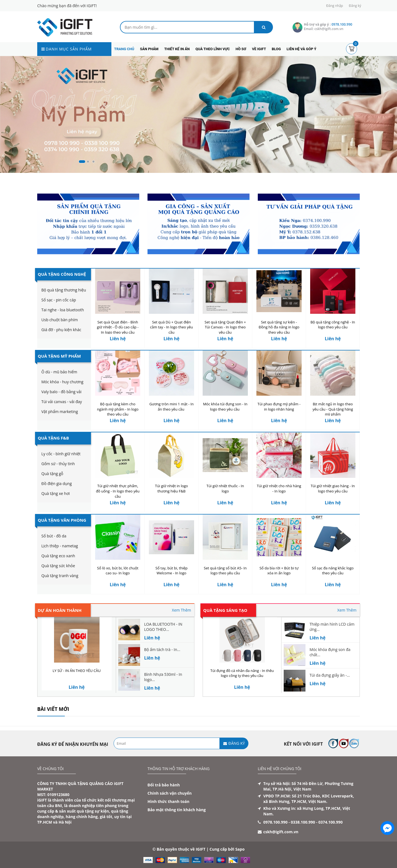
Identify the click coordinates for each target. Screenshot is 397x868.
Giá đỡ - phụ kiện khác (61, 330)
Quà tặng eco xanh (58, 556)
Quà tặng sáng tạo (225, 610)
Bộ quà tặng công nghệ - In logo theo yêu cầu (333, 325)
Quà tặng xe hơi (56, 493)
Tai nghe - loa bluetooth (63, 310)
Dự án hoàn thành (60, 610)
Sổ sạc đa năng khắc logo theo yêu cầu (333, 571)
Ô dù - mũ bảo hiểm (59, 372)
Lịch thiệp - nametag (60, 546)
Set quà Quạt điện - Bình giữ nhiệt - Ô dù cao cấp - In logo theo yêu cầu (118, 327)
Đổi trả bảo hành (164, 785)
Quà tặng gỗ (52, 474)
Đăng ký (355, 6)
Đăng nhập (335, 6)
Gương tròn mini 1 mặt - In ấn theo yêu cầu (172, 407)
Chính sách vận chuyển (170, 793)
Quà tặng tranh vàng (60, 576)
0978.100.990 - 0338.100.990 (289, 822)
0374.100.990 (331, 822)
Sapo (240, 849)
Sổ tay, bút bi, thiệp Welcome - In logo (172, 571)
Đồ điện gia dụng (57, 483)
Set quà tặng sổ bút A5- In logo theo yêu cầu (225, 571)
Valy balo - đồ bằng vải (61, 392)
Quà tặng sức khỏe (58, 566)
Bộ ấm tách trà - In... (162, 649)
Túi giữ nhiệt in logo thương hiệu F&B (171, 488)
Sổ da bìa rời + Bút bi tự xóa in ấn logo (279, 571)
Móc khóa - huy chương (62, 382)
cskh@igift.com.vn (281, 832)
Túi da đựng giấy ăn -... (330, 675)
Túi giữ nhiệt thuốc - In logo (225, 488)
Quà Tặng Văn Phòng (62, 520)
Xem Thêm (181, 610)
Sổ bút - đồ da (54, 536)
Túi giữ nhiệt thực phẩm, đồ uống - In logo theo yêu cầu (118, 491)
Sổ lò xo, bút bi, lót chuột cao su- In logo (118, 571)
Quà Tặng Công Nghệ (62, 274)
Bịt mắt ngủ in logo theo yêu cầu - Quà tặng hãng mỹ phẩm (333, 409)
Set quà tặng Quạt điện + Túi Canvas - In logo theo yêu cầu (225, 327)
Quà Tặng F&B (53, 438)
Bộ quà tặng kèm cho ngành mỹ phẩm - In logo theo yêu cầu (118, 409)
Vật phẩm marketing (60, 412)
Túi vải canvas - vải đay (62, 402)
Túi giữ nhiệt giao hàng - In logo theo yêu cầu (333, 488)
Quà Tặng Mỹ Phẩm (59, 356)
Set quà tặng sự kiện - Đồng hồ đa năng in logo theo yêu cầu (279, 327)
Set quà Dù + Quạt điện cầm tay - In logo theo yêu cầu (171, 327)
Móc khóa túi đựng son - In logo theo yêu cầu (225, 407)
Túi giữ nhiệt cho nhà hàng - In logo (279, 488)
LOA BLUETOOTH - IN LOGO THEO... (163, 627)
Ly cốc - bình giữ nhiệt (61, 454)
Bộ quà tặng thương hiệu (64, 290)
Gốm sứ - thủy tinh (58, 464)
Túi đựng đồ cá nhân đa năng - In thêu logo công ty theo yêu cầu (242, 673)
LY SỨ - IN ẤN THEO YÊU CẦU (77, 671)
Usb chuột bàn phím (60, 320)
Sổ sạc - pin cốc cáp (59, 300)
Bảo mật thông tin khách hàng (177, 810)
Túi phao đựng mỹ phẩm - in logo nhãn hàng (279, 407)
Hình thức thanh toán (168, 801)
